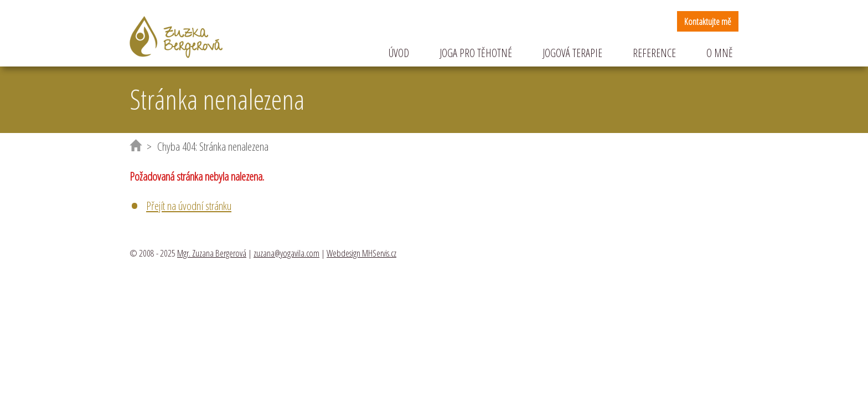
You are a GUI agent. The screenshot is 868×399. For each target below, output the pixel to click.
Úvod (399, 53)
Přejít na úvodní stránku (189, 206)
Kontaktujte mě (708, 21)
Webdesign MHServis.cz (361, 253)
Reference (654, 53)
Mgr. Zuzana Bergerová (212, 253)
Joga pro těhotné (476, 53)
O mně (720, 53)
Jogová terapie (572, 53)
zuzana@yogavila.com (286, 253)
